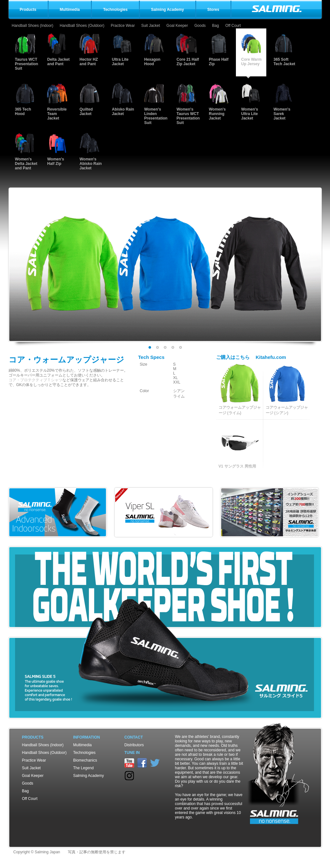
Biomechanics (85, 760)
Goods (200, 26)
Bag (216, 26)
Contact (134, 737)
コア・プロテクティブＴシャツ (36, 380)
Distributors (134, 745)
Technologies (85, 753)
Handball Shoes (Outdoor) (82, 26)
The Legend (84, 768)
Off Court (233, 26)
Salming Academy (89, 776)
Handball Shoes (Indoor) (33, 26)
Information (87, 737)
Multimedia (83, 745)
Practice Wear (123, 26)
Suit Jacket (151, 26)
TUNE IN (132, 753)
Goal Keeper (177, 26)
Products (33, 737)
